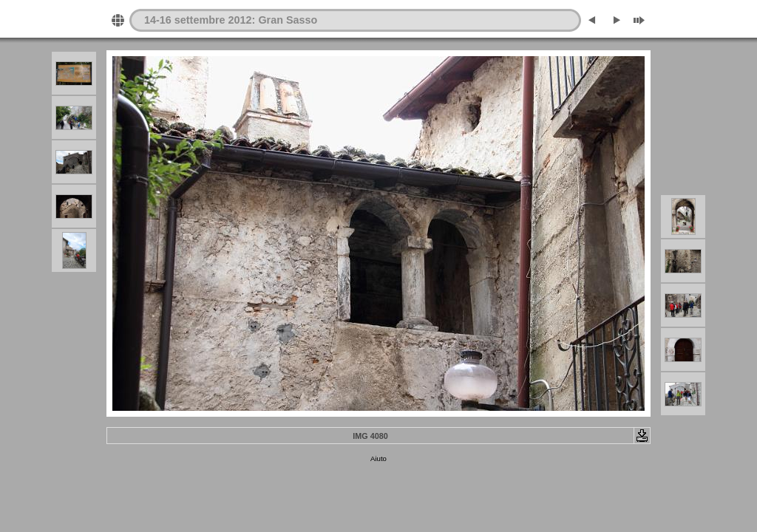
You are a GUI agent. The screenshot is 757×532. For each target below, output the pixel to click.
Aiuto (378, 458)
